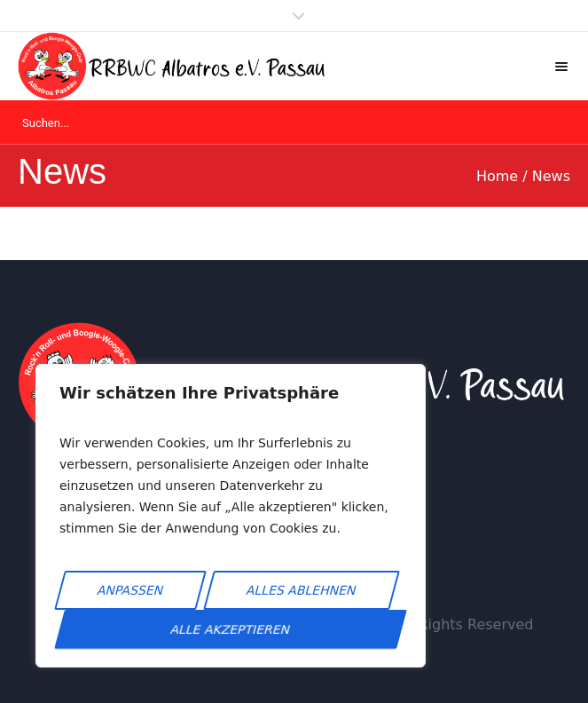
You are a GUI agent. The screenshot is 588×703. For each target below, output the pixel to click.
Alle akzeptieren (231, 629)
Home (497, 176)
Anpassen (131, 590)
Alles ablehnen (302, 590)
